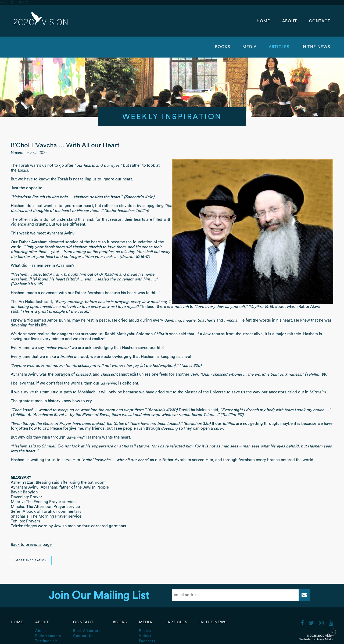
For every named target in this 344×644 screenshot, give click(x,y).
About (290, 21)
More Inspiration (31, 561)
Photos (145, 631)
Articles (280, 47)
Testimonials (46, 641)
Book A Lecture (87, 631)
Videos (145, 636)
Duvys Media (325, 639)
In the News (316, 47)
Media (250, 47)
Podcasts (147, 641)
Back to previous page (31, 545)
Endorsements (48, 636)
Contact (320, 21)
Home (263, 21)
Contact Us (83, 636)
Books (223, 47)
